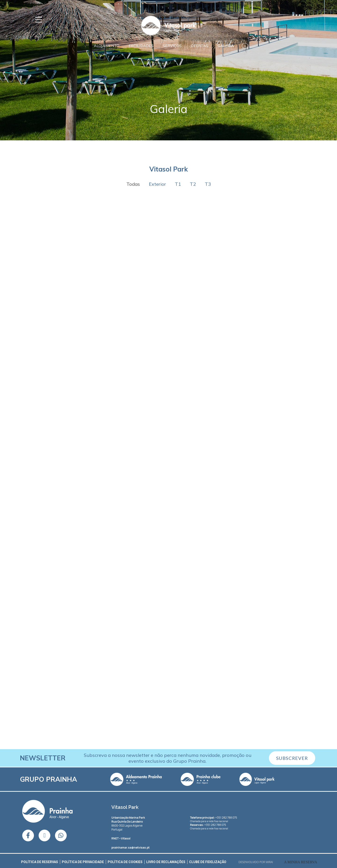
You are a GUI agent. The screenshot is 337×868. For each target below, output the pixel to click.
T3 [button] (208, 184)
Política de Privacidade (83, 862)
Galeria (226, 46)
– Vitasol (121, 838)
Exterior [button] (157, 184)
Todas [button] (133, 184)
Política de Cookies (125, 862)
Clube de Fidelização (208, 862)
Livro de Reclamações (166, 862)
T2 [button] (193, 184)
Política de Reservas (40, 862)
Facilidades (141, 46)
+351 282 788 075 (214, 818)
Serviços (172, 46)
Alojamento (107, 46)
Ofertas (200, 46)
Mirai (269, 862)
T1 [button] (178, 184)
